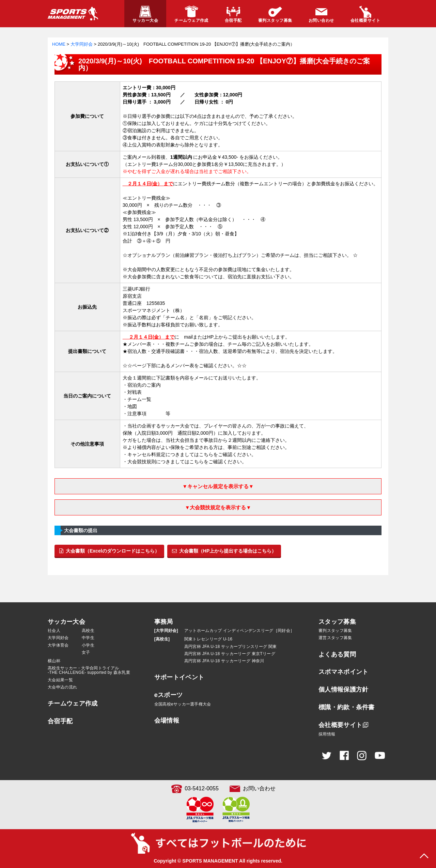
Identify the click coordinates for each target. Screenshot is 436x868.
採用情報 (327, 734)
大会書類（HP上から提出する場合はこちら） (224, 551)
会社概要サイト (340, 725)
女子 (86, 652)
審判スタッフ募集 (335, 631)
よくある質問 (337, 654)
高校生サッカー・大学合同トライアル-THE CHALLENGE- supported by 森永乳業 (89, 670)
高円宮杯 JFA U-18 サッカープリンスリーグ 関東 (231, 647)
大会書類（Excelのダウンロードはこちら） (109, 551)
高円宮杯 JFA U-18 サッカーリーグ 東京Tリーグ (230, 654)
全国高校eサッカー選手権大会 (183, 704)
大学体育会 (58, 645)
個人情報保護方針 (343, 689)
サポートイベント (179, 677)
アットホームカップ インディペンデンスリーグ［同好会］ (239, 631)
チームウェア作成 (73, 703)
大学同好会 (58, 638)
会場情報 (167, 720)
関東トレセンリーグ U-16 (208, 639)
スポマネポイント (343, 672)
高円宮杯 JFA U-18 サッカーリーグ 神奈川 (224, 661)
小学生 (88, 645)
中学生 (88, 638)
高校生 (88, 631)
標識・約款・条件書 (347, 707)
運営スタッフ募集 (335, 638)
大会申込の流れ (62, 687)
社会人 (54, 631)
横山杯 (54, 661)
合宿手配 (60, 721)
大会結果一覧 (60, 680)
